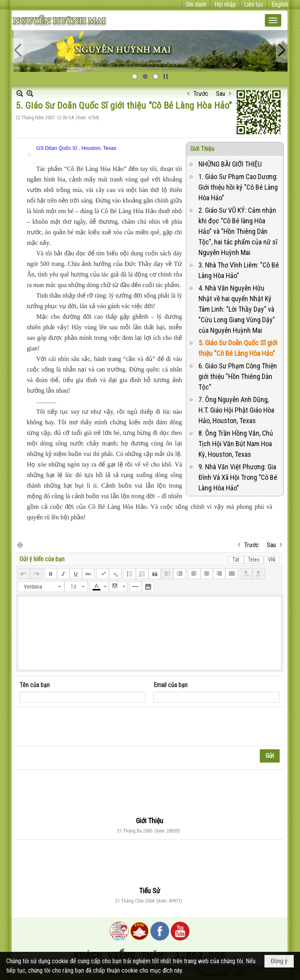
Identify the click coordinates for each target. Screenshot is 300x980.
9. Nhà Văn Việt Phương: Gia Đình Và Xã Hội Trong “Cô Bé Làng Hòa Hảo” (238, 477)
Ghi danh (196, 4)
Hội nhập (225, 4)
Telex (254, 560)
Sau (221, 94)
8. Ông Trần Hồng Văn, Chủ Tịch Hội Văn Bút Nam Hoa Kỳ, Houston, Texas (236, 444)
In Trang (20, 545)
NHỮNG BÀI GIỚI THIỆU (230, 164)
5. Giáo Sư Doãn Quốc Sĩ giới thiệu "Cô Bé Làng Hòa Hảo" (238, 348)
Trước (201, 94)
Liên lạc (254, 4)
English (280, 4)
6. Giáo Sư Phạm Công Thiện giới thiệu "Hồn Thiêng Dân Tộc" (238, 376)
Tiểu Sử (150, 891)
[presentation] (79, 727)
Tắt (236, 560)
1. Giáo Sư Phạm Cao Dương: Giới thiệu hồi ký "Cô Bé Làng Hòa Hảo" (238, 187)
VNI (272, 560)
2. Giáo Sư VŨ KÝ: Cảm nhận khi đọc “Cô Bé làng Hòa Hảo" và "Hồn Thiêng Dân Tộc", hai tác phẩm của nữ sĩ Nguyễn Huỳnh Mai (238, 231)
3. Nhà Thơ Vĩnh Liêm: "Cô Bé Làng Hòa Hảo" (239, 270)
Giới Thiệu (202, 149)
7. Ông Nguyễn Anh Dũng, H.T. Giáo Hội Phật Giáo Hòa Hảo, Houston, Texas (236, 410)
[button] (273, 20)
